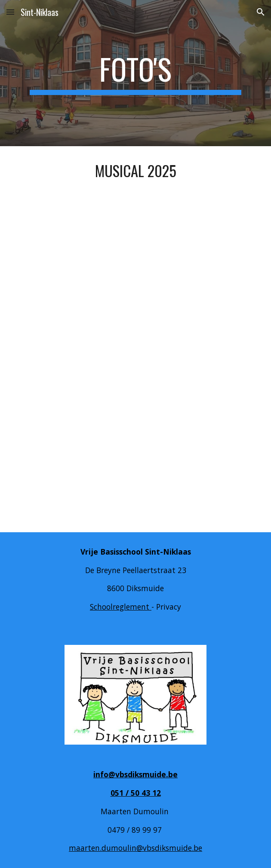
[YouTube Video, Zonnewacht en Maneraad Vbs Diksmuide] (135, 279)
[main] (135, 73)
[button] (10, 12)
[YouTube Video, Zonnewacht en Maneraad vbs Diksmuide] (135, 448)
